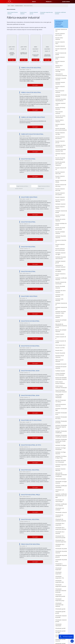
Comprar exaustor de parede (61, 342)
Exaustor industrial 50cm (60, 43)
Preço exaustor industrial (59, 113)
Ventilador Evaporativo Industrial (61, 465)
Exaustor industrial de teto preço (61, 185)
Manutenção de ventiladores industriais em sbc (61, 326)
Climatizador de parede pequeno (61, 556)
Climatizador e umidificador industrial (61, 565)
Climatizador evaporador (58, 569)
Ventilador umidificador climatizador (61, 486)
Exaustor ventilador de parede (61, 224)
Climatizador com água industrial (61, 482)
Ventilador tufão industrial (59, 300)
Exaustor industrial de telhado (61, 181)
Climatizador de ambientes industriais (61, 520)
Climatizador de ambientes (59, 516)
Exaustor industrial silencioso (60, 201)
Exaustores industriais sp (61, 241)
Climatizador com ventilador (60, 509)
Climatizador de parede (61, 549)
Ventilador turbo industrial (59, 296)
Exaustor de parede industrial (60, 287)
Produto (49, 2)
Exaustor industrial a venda (60, 275)
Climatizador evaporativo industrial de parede (61, 591)
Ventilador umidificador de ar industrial (61, 505)
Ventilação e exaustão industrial (61, 79)
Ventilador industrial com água (60, 254)
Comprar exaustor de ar (61, 338)
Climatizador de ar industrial (60, 533)
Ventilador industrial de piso (61, 308)
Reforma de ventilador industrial (61, 331)
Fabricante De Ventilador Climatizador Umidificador (61, 475)
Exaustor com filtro (60, 348)
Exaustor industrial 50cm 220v (60, 173)
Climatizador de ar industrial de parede (60, 537)
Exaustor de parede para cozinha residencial (60, 164)
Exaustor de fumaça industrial (60, 108)
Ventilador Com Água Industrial (61, 453)
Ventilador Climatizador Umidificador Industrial (61, 436)
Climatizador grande (60, 609)
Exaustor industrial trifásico (60, 207)
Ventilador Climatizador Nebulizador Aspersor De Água (61, 427)
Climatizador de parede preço (61, 560)
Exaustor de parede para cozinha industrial (61, 129)
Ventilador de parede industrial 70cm (61, 150)
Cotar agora (12, 60)
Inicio (34, 2)
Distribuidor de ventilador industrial (60, 266)
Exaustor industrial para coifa (60, 190)
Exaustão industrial (60, 46)
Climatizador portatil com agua (60, 632)
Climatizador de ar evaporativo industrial (61, 528)
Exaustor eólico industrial (59, 39)
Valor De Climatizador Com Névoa (61, 401)
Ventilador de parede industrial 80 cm (61, 100)
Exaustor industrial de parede (61, 54)
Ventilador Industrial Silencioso (60, 470)
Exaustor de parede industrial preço (60, 159)
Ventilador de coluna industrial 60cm (60, 146)
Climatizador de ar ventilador (60, 545)
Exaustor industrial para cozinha (60, 34)
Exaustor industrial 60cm (60, 125)
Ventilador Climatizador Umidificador (61, 432)
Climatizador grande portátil (60, 612)
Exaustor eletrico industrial (60, 121)
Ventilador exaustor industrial (60, 83)
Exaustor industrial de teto (61, 50)
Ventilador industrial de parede (61, 212)
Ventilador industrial (60, 204)
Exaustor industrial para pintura (60, 138)
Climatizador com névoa (60, 491)
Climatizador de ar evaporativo (60, 524)
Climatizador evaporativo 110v (60, 577)
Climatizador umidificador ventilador (60, 13)
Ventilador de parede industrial (61, 237)
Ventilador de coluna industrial (60, 291)
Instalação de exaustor (61, 364)
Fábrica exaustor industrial (59, 361)
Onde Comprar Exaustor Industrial (13, 13)
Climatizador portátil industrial (60, 640)
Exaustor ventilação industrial (60, 216)
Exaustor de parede (60, 353)
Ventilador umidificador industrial (61, 279)
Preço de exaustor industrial (60, 92)
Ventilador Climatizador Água (61, 409)
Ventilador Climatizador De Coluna (61, 418)
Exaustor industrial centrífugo (60, 71)
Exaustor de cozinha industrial (60, 220)
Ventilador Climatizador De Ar (61, 414)
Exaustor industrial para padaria (60, 194)
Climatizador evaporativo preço (60, 600)
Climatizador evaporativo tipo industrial (46, 13)
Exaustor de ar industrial (23, 13)
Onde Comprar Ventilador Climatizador (61, 387)
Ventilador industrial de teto (61, 30)
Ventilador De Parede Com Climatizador (61, 461)
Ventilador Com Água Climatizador (61, 449)
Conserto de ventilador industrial (61, 321)
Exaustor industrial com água (60, 177)
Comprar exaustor (60, 334)
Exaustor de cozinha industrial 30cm (60, 117)
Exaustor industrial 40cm (60, 87)
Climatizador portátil (60, 628)
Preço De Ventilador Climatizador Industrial (61, 391)
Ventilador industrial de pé (61, 304)
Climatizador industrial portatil (61, 621)
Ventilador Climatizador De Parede (61, 422)
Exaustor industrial (60, 197)
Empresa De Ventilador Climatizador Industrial (61, 378)
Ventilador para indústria (59, 317)
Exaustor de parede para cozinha (60, 228)
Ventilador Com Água (61, 445)
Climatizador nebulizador (58, 625)
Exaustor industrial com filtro (60, 133)
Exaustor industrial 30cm (60, 62)
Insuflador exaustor (60, 371)
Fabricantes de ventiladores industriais (61, 75)
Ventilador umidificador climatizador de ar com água (61, 496)
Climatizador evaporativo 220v (60, 581)
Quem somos (66, 2)
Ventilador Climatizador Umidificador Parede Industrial (61, 441)
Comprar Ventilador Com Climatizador (60, 374)
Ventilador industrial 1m (60, 154)
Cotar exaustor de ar (60, 345)
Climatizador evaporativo (58, 573)
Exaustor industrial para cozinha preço (60, 249)
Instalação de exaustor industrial (61, 367)
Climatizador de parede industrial (61, 552)
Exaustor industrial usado (60, 245)
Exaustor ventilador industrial (60, 233)
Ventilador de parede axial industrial (61, 258)
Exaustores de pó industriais (60, 356)
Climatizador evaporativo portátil (60, 596)
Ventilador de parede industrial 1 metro (61, 312)
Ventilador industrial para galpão (60, 270)
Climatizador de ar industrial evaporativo (61, 541)
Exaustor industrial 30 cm (61, 169)
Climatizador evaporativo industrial (61, 586)
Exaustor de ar (59, 350)
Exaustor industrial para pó (34, 13)
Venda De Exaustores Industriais (61, 405)
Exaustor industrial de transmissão (61, 283)
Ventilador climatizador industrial (61, 96)
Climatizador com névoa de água (60, 501)
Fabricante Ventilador (61, 479)
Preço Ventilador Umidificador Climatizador (59, 396)
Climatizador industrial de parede (61, 617)
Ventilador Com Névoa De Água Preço (61, 457)
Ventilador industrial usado (60, 104)
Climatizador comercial (61, 512)
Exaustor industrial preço (60, 58)
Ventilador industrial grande (60, 262)
